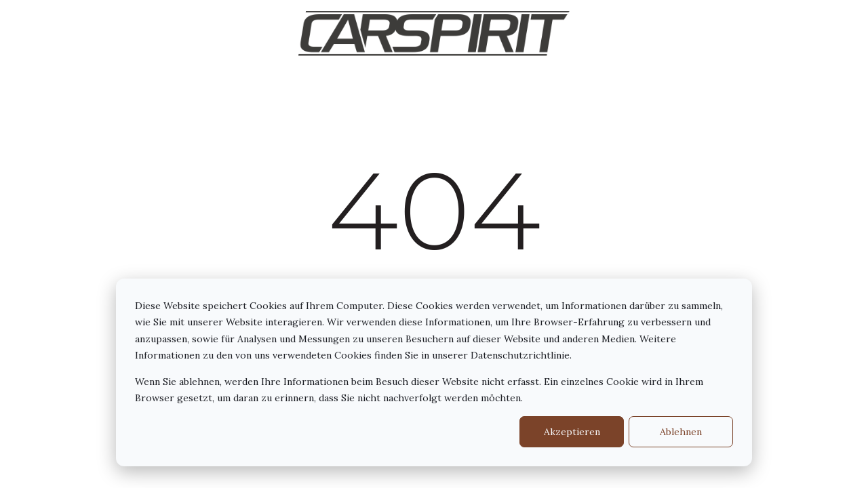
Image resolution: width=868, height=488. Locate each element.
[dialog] (434, 372)
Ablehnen (681, 432)
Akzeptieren (572, 432)
